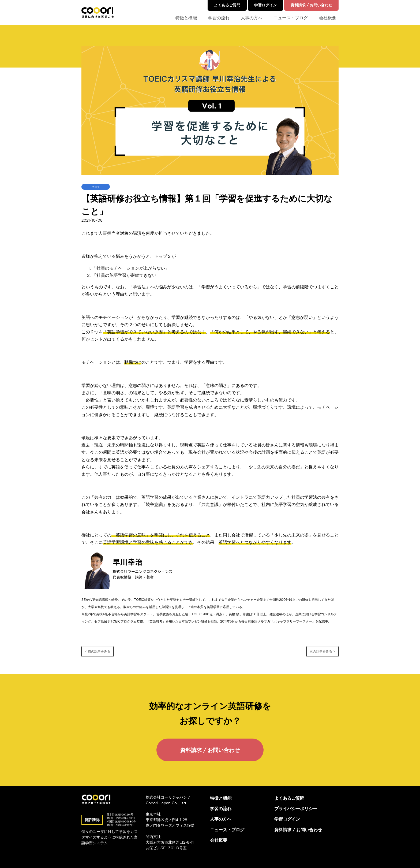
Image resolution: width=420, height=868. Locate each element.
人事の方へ (252, 18)
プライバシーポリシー (296, 809)
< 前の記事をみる (97, 651)
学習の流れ (219, 18)
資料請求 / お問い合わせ (311, 5)
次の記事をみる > (322, 651)
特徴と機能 (186, 18)
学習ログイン (265, 5)
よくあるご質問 (227, 5)
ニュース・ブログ (291, 18)
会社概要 (328, 18)
